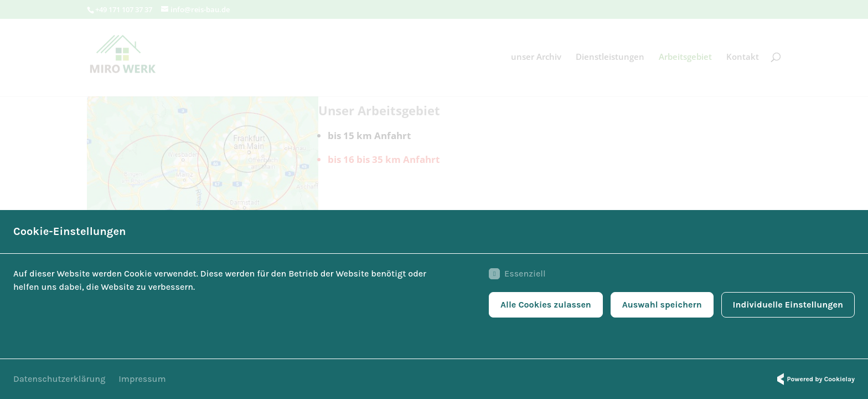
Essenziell (517, 274)
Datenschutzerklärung (59, 379)
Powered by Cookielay (814, 379)
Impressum (142, 379)
